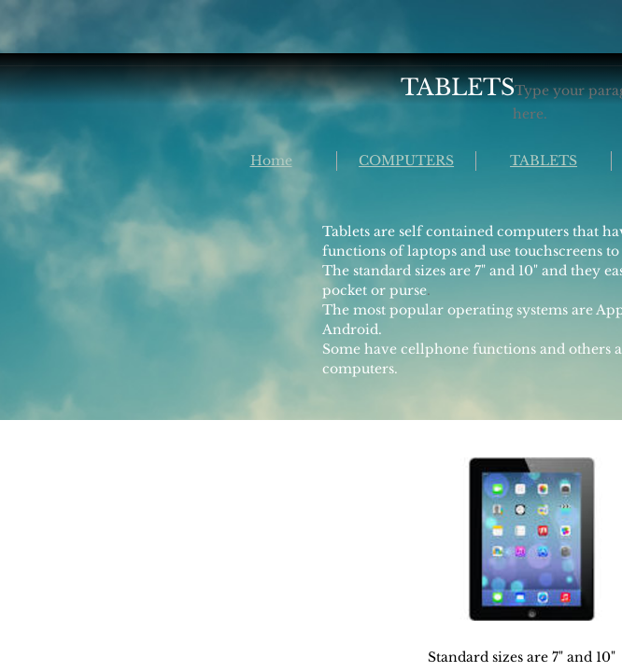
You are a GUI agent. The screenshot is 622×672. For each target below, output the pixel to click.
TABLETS (544, 161)
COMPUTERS (406, 161)
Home (271, 161)
